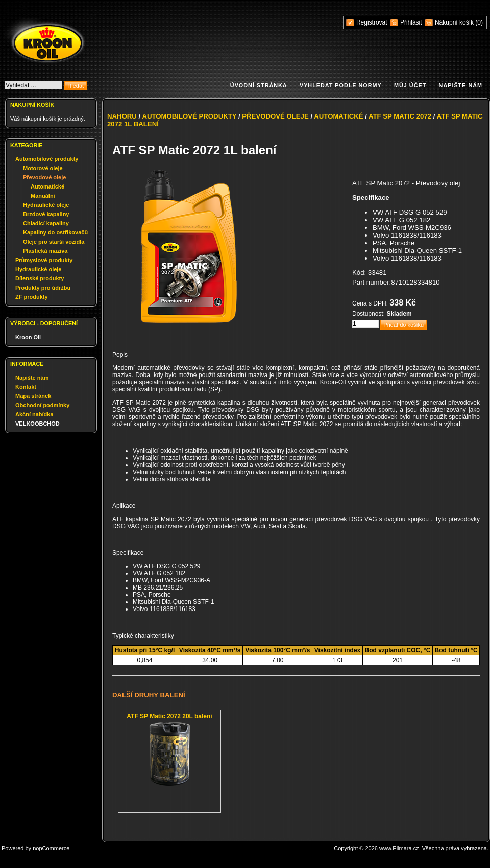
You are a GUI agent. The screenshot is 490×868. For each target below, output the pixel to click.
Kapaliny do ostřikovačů (55, 232)
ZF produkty (32, 297)
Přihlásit (411, 22)
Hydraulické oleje (46, 205)
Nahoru (122, 116)
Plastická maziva (45, 251)
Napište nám (461, 85)
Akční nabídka (34, 414)
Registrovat (372, 22)
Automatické (47, 186)
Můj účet (410, 85)
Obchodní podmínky (42, 405)
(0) (479, 22)
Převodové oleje (44, 177)
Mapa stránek (33, 396)
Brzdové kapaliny (46, 214)
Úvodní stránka (259, 85)
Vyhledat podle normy (341, 85)
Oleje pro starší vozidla (54, 242)
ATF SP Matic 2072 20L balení (169, 716)
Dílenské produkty (40, 278)
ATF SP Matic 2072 (400, 116)
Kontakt (26, 387)
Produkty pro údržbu (43, 288)
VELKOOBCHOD (38, 424)
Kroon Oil (28, 337)
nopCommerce (51, 848)
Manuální (43, 196)
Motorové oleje (43, 168)
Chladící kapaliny (46, 223)
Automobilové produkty (47, 159)
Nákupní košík (455, 22)
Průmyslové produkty (44, 260)
